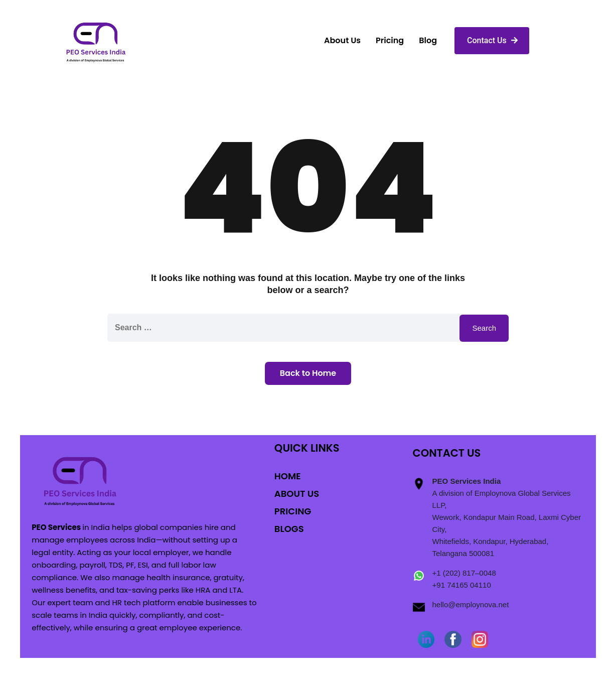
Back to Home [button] (308, 373)
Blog (428, 40)
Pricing (390, 40)
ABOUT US (297, 494)
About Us (342, 40)
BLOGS (289, 529)
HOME (288, 476)
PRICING (293, 511)
